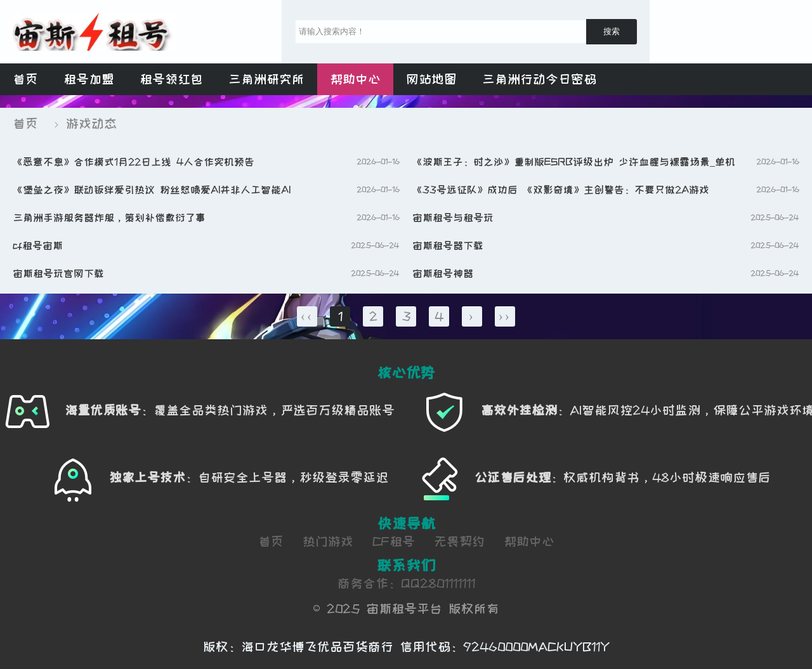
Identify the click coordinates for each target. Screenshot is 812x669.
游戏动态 (91, 124)
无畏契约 (459, 542)
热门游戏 (328, 542)
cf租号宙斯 (38, 245)
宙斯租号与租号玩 (453, 218)
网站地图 (431, 79)
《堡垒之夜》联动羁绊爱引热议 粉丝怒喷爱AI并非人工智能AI (152, 190)
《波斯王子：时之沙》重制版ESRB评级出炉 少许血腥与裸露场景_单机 (574, 162)
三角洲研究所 (266, 79)
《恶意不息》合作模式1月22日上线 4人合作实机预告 (134, 162)
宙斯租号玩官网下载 (58, 273)
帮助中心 (355, 79)
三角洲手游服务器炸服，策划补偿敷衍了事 (109, 218)
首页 (25, 79)
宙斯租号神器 (443, 273)
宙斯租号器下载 (448, 245)
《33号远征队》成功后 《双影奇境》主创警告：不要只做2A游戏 (561, 190)
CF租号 (394, 542)
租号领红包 (171, 79)
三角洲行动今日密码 (539, 79)
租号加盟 (89, 79)
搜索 (612, 31)
